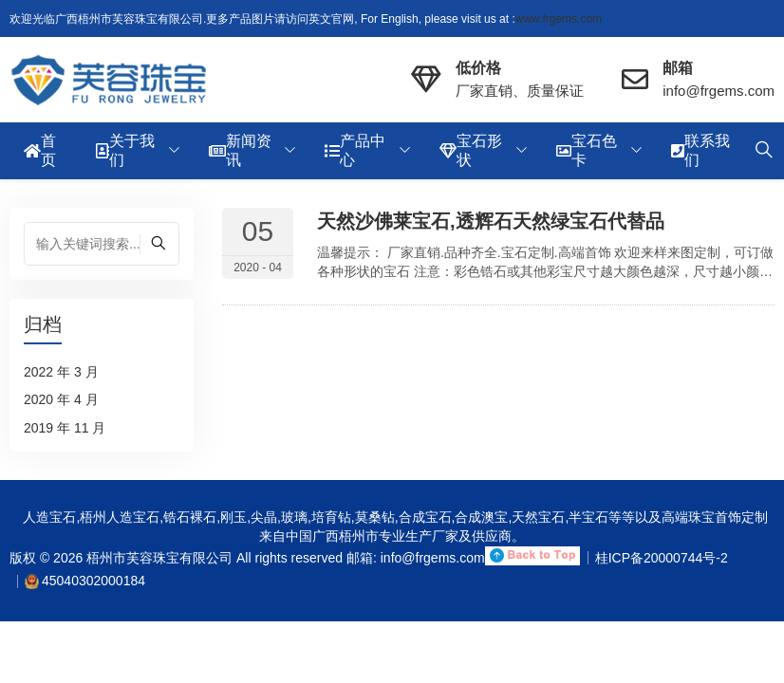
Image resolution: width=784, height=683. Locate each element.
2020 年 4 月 (61, 399)
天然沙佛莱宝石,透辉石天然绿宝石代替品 (491, 221)
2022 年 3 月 (61, 372)
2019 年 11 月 (65, 428)
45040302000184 (93, 581)
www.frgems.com (559, 19)
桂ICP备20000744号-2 (662, 558)
